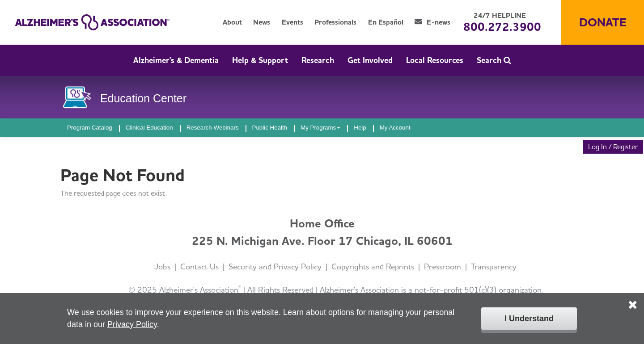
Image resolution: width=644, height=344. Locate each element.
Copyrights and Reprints (373, 266)
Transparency (494, 266)
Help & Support (260, 60)
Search (494, 60)
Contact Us (199, 266)
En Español (386, 22)
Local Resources (435, 60)
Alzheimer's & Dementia (176, 60)
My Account (395, 128)
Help (360, 128)
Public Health (270, 128)
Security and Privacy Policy (275, 266)
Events (292, 22)
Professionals (335, 22)
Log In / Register (613, 147)
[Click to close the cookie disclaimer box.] (633, 298)
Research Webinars (213, 128)
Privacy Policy (132, 324)
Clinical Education (149, 128)
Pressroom (443, 266)
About (232, 22)
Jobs (162, 266)
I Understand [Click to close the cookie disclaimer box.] (529, 319)
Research (318, 60)
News (262, 22)
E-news (432, 22)
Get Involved (370, 60)
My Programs (320, 128)
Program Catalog (90, 128)
